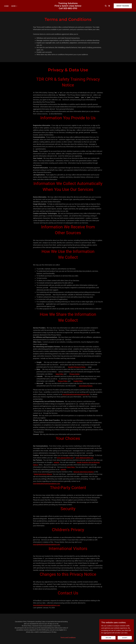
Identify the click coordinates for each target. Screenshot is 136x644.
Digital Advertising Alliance (43, 474)
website (56, 462)
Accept (125, 638)
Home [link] (6, 6)
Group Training (123, 6)
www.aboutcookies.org (65, 458)
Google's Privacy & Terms (77, 367)
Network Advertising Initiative (84, 472)
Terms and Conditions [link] (68, 638)
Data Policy (60, 374)
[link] (68, 8)
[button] (14, 6)
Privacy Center (74, 374)
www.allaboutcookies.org (84, 458)
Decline (108, 638)
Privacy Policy (63, 381)
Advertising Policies (86, 386)
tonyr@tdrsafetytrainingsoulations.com (76, 394)
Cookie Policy (78, 381)
